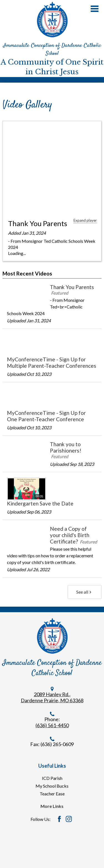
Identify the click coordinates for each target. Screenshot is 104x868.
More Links (52, 806)
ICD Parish (52, 778)
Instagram (69, 819)
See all (84, 592)
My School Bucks (52, 786)
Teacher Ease (52, 794)
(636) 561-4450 (52, 725)
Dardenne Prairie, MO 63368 (52, 700)
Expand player (85, 220)
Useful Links (52, 766)
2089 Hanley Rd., (52, 694)
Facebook (59, 819)
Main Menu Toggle (95, 9)
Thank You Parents (38, 223)
